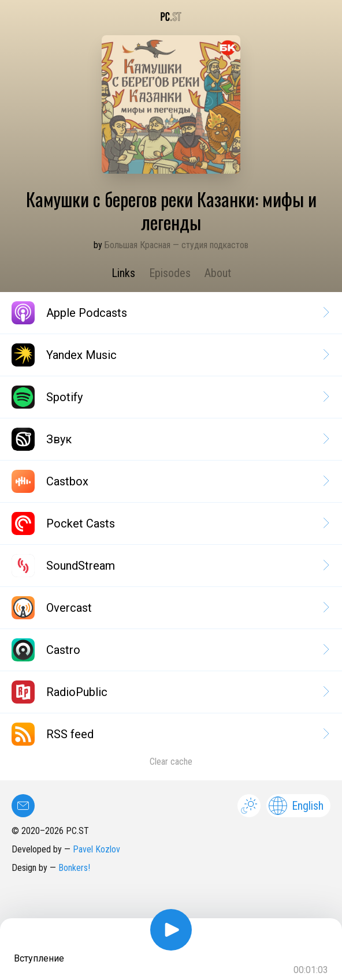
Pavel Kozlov (96, 849)
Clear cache (171, 762)
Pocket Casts (170, 523)
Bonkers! (74, 868)
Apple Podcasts (170, 313)
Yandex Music (170, 355)
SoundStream (170, 566)
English (296, 806)
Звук (170, 439)
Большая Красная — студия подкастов (176, 245)
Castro (170, 650)
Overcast (170, 608)
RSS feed (170, 734)
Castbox (170, 481)
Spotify (170, 397)
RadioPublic (170, 692)
